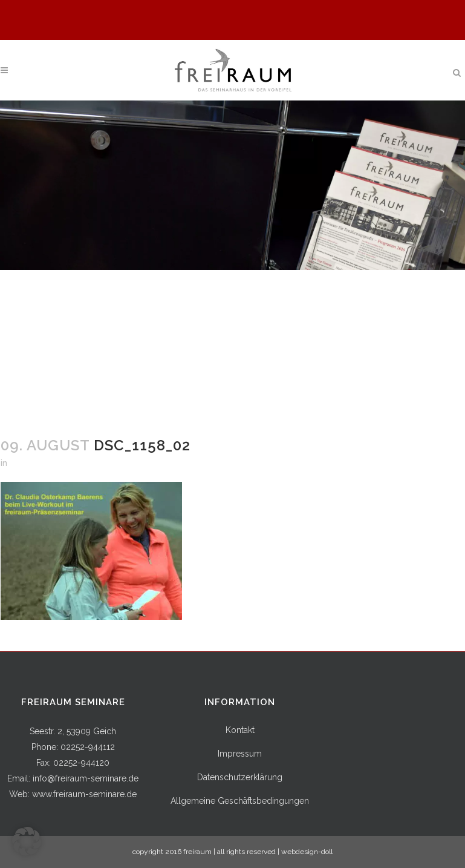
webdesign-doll (307, 852)
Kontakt (240, 730)
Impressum (240, 754)
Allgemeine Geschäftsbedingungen (240, 801)
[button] (27, 841)
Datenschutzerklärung (240, 777)
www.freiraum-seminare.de (84, 794)
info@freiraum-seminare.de (86, 778)
